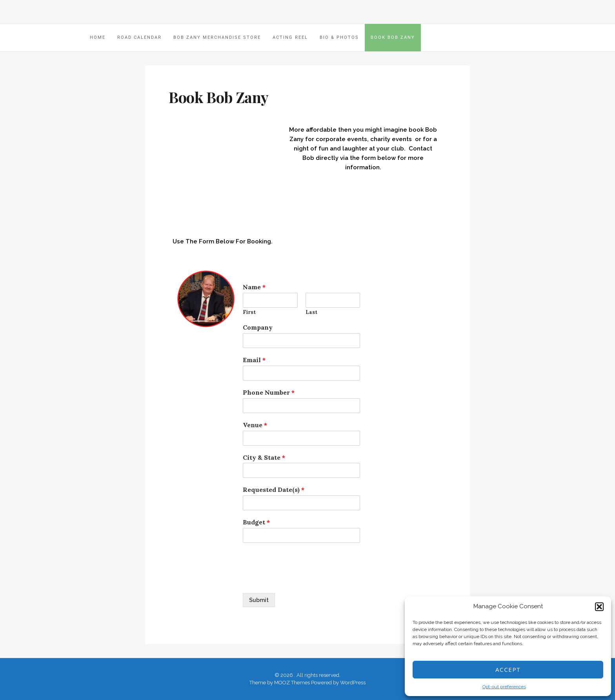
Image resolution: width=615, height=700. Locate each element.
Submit (259, 600)
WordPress (353, 683)
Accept (508, 669)
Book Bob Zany (393, 37)
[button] (599, 607)
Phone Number (269, 392)
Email (254, 360)
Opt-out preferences (504, 687)
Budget (256, 522)
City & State (264, 457)
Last (311, 312)
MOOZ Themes (292, 683)
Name (254, 287)
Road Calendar (139, 37)
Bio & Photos (339, 37)
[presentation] (302, 580)
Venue (255, 425)
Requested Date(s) (274, 490)
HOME (98, 37)
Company (258, 327)
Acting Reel (290, 37)
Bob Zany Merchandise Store (217, 37)
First (249, 312)
